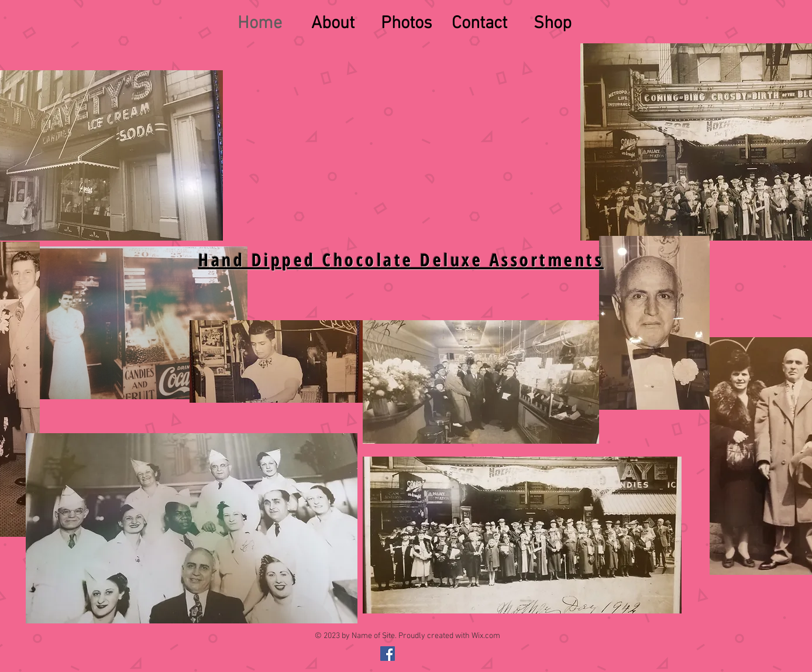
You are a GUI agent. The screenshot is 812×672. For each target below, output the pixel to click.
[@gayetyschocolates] (388, 654)
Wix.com (486, 636)
